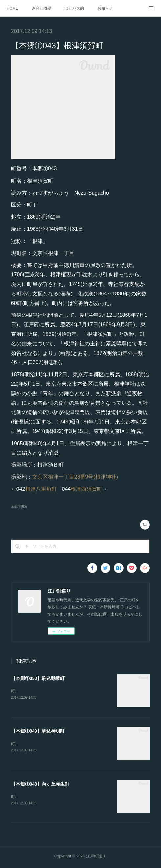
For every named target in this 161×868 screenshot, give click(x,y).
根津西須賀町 (86, 489)
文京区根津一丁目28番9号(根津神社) (75, 477)
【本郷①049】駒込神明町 (38, 732)
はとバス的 (74, 8)
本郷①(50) (19, 507)
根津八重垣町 (41, 489)
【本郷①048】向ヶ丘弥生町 (40, 785)
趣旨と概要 (41, 8)
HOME (12, 8)
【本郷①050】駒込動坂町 (38, 678)
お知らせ (105, 8)
